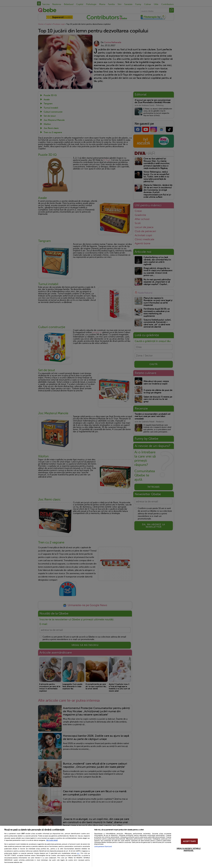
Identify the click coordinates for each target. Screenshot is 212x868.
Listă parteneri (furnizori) (103, 847)
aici (78, 853)
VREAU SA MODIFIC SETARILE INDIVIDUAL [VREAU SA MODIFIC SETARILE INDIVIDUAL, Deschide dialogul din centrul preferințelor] (189, 849)
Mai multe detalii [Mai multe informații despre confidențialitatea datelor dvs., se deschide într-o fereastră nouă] (52, 840)
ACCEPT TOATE (189, 841)
